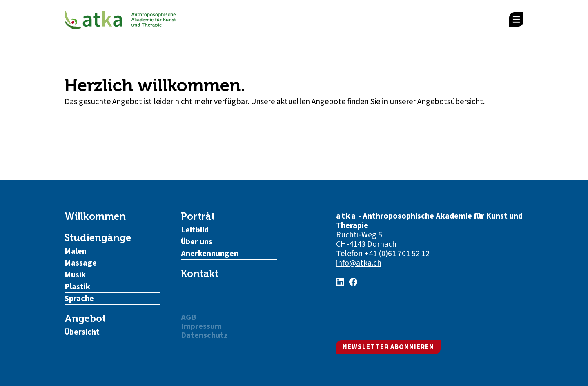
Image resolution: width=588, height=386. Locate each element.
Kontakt (200, 274)
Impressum (201, 326)
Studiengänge (98, 238)
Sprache (79, 299)
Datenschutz (204, 335)
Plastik (77, 287)
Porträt (198, 216)
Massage (81, 263)
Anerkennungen (210, 254)
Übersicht (82, 332)
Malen (76, 251)
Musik (75, 275)
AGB (189, 317)
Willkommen (95, 216)
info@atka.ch (359, 263)
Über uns (197, 242)
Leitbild (195, 230)
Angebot (85, 319)
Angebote (329, 102)
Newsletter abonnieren (388, 347)
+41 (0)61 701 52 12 (397, 254)
